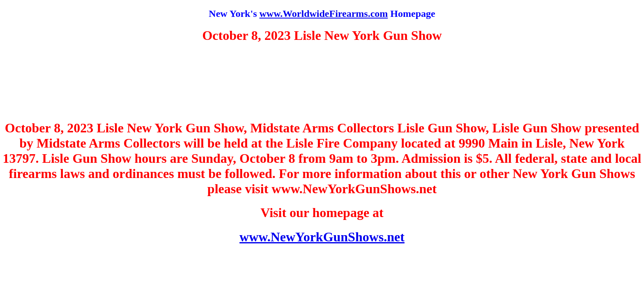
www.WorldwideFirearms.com (323, 14)
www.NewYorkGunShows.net (322, 237)
